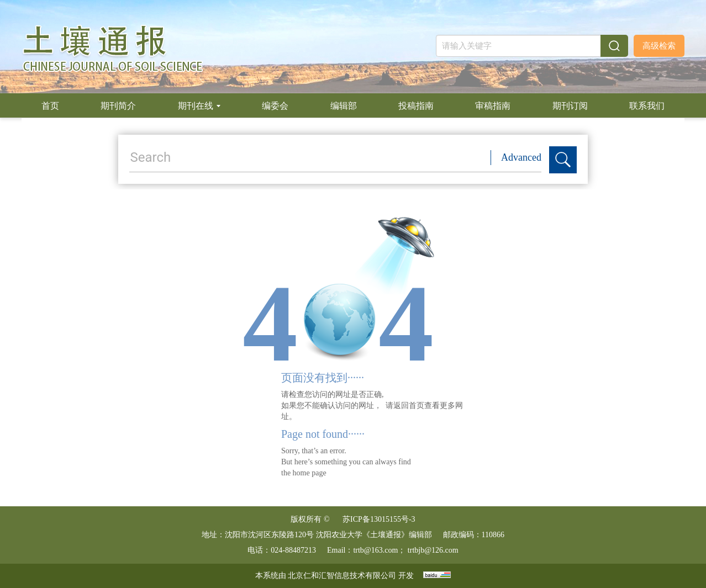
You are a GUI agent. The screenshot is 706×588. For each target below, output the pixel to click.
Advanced (521, 157)
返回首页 (409, 406)
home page (310, 473)
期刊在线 (199, 106)
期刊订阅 (570, 106)
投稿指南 (416, 106)
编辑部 (344, 106)
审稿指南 (493, 106)
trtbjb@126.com (433, 550)
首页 (50, 106)
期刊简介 (118, 106)
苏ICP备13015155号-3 (379, 519)
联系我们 (647, 106)
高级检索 (659, 46)
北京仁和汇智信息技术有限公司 (342, 576)
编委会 (275, 106)
